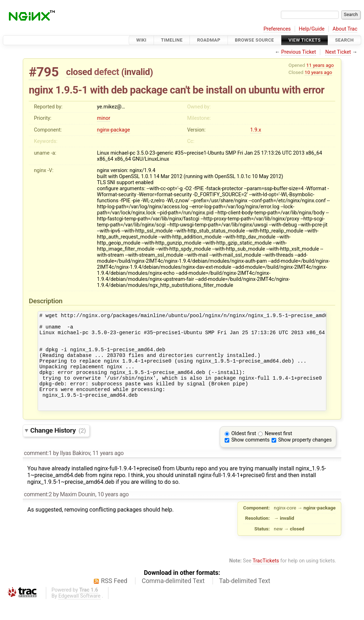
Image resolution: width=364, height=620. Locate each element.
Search (344, 40)
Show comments (251, 458)
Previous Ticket (299, 52)
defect (107, 72)
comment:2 (38, 512)
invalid (137, 72)
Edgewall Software (79, 614)
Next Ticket (338, 52)
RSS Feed (114, 599)
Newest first (279, 452)
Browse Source (255, 40)
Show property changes (305, 458)
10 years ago (318, 72)
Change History (58, 448)
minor (104, 118)
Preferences (277, 29)
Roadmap (209, 40)
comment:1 (38, 471)
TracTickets (266, 579)
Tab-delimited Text (245, 599)
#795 (44, 72)
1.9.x (256, 130)
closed (79, 72)
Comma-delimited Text (173, 599)
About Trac (345, 29)
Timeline (172, 40)
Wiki (141, 40)
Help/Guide (312, 29)
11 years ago (320, 65)
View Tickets (305, 40)
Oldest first (244, 452)
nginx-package (114, 130)
